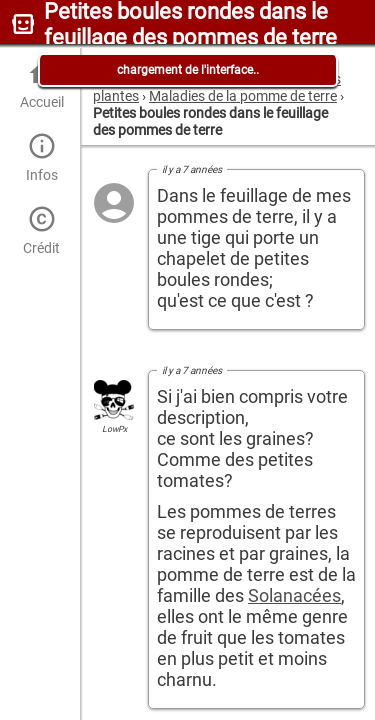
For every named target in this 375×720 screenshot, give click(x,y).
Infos (41, 157)
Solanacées (294, 595)
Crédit (41, 230)
